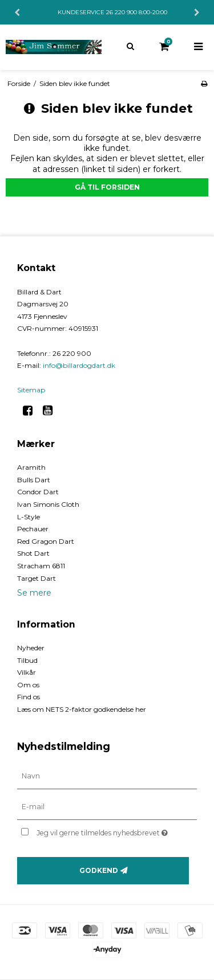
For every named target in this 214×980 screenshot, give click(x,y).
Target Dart (37, 578)
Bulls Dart (34, 480)
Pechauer (33, 529)
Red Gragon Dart (46, 541)
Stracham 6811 (41, 566)
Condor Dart (38, 492)
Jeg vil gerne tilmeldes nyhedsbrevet (106, 831)
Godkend (99, 870)
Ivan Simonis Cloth (48, 504)
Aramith (31, 467)
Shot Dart (33, 553)
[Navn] (107, 776)
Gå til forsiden (107, 187)
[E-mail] (107, 807)
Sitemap (31, 390)
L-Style (29, 517)
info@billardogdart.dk (79, 365)
